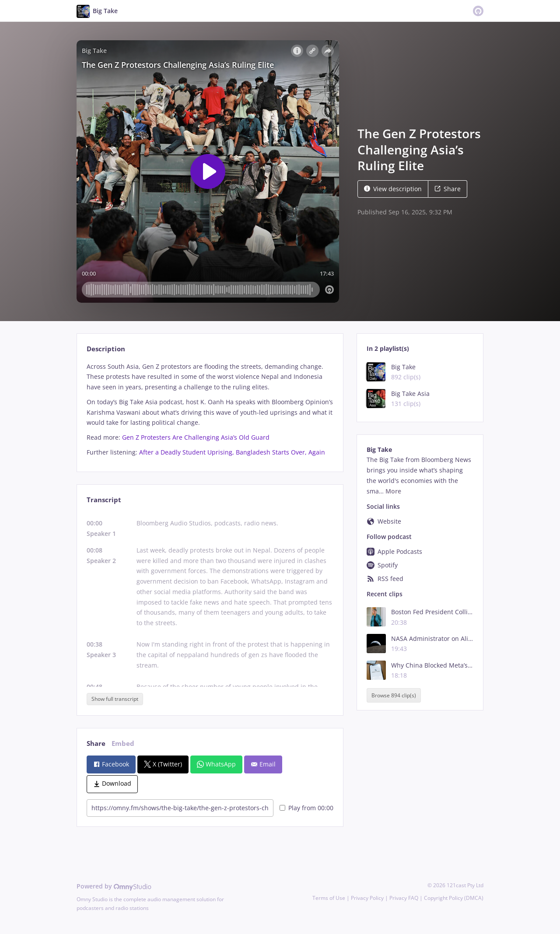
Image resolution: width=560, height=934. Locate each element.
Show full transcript (115, 699)
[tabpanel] (210, 409)
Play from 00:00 (306, 808)
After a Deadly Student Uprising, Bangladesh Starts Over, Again (232, 452)
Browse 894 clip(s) (394, 695)
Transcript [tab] (104, 500)
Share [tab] (96, 743)
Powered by (114, 886)
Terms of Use (329, 898)
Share (448, 189)
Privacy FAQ (404, 898)
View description (393, 189)
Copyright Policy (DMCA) (454, 898)
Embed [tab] (123, 743)
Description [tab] (106, 349)
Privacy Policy (367, 898)
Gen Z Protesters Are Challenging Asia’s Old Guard (196, 437)
